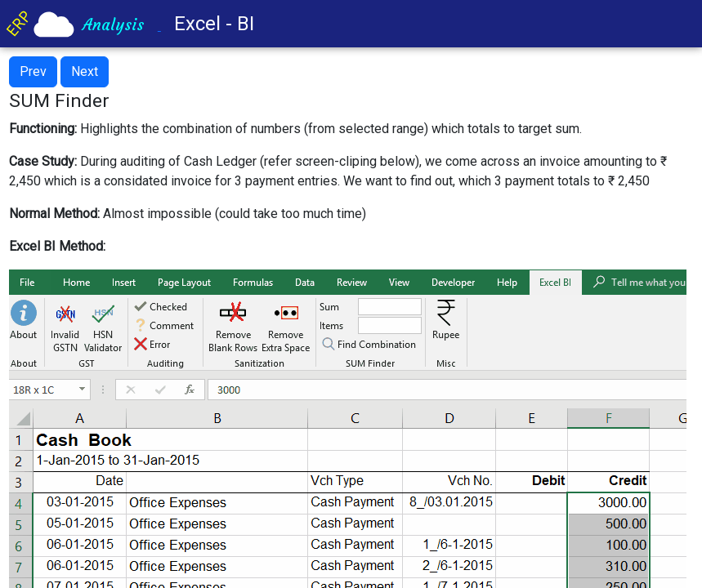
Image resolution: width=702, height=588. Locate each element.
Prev (33, 71)
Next (85, 71)
